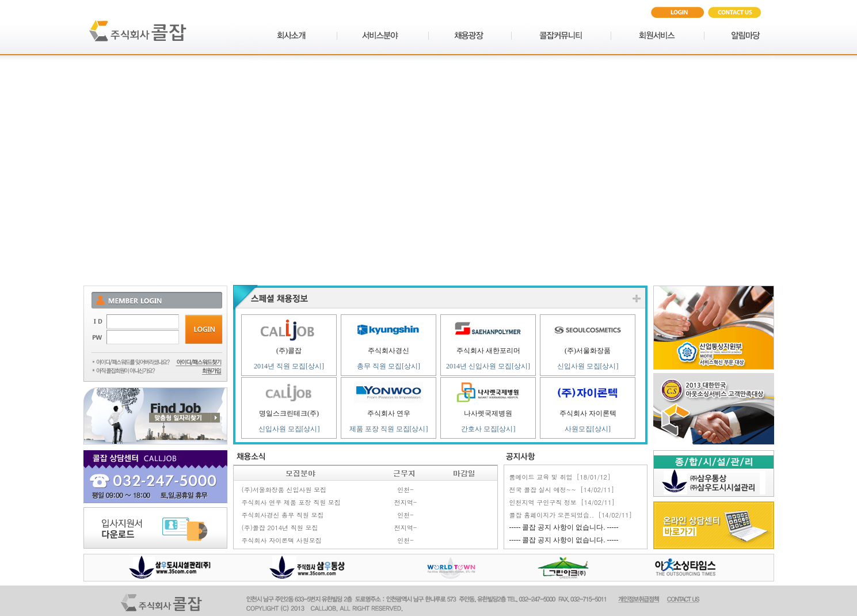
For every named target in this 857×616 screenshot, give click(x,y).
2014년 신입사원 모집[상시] (488, 366)
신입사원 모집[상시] (588, 366)
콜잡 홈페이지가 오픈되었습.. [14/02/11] (571, 515)
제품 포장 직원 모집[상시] (389, 429)
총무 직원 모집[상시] (388, 366)
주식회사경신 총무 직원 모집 (283, 515)
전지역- (406, 502)
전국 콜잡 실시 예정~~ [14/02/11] (562, 490)
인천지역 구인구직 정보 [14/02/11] (562, 502)
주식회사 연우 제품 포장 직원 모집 (291, 502)
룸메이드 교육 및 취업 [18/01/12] (560, 477)
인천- (405, 490)
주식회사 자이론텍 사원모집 (282, 540)
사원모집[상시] (588, 429)
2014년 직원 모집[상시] (289, 366)
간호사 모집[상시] (488, 429)
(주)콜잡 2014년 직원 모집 (280, 528)
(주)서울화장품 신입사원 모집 (284, 490)
